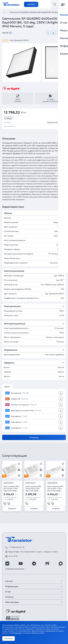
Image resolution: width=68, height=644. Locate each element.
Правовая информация (15, 569)
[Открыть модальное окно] (64, 33)
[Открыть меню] (64, 4)
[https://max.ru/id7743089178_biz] (61, 564)
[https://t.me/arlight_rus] (34, 564)
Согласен (9, 638)
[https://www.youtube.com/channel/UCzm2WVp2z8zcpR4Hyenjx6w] (21, 564)
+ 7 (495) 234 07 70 (16, 547)
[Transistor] (11, 4)
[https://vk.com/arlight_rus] (7, 564)
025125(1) (52, 483)
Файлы (7, 387)
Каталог (31, 4)
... (4, 12)
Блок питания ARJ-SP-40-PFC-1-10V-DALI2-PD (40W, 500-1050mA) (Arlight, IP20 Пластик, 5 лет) (12, 489)
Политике (18, 633)
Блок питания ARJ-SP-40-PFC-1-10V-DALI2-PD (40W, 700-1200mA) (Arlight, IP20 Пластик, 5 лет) (56, 489)
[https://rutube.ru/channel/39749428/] (47, 564)
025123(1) (9, 483)
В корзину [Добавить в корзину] (34, 437)
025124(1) (30, 483)
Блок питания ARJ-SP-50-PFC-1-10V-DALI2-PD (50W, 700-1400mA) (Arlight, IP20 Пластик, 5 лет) (34, 489)
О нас (8, 592)
